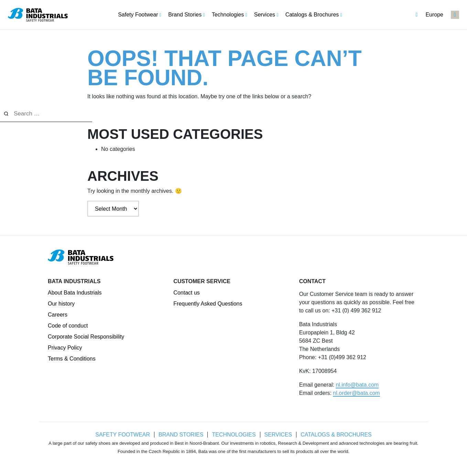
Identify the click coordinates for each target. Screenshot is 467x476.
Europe (429, 15)
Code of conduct (68, 326)
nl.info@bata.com (357, 385)
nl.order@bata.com (356, 393)
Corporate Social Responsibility (86, 337)
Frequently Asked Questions (208, 304)
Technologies (234, 435)
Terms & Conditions (72, 359)
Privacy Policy (65, 348)
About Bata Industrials (75, 293)
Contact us (186, 293)
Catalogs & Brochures (337, 435)
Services (279, 435)
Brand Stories (181, 435)
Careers (58, 315)
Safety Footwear (122, 435)
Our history (61, 304)
